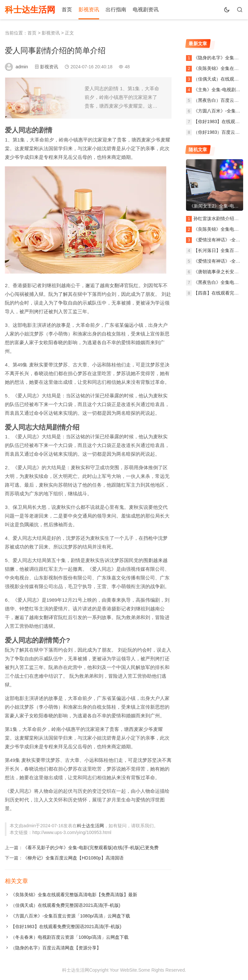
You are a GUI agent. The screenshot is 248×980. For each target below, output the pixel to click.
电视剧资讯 (146, 10)
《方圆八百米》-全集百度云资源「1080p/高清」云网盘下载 (70, 916)
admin (22, 67)
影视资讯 (89, 10)
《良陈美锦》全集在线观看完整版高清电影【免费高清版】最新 (74, 895)
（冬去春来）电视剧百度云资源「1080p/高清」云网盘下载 (70, 937)
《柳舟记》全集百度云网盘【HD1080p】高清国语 (73, 858)
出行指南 (116, 10)
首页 (67, 10)
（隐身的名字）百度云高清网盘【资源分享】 (56, 948)
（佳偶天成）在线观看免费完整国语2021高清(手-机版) (65, 905)
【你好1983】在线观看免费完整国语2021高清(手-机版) (66, 927)
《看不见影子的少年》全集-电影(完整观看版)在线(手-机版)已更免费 (91, 848)
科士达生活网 (30, 10)
